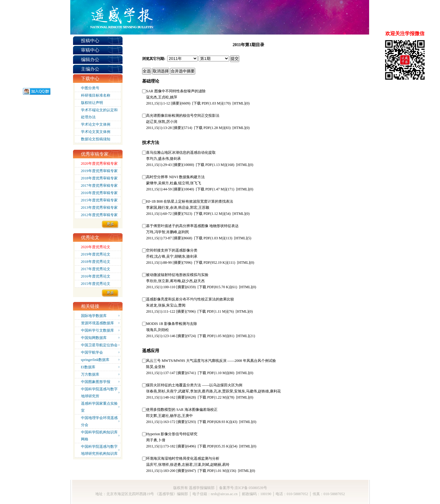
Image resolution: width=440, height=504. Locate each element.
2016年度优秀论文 (96, 276)
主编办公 (90, 69)
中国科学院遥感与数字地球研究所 (99, 393)
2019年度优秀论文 (96, 254)
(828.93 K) (215, 422)
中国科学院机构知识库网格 (99, 436)
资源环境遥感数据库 (97, 323)
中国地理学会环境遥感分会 (99, 421)
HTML (239, 103)
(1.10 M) (213, 373)
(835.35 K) (215, 446)
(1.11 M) (213, 311)
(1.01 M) (213, 471)
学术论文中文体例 (96, 124)
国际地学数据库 (94, 316)
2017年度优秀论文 (96, 269)
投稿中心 (90, 41)
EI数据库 (88, 367)
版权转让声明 (92, 103)
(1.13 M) (211, 165)
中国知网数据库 (94, 338)
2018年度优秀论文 (96, 262)
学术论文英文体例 (96, 132)
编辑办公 (90, 60)
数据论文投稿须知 (96, 139)
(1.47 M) (211, 189)
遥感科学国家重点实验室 (99, 407)
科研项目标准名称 (96, 95)
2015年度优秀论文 (96, 284)
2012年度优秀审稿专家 (99, 215)
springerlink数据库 (95, 360)
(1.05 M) (213, 336)
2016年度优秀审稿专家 (99, 193)
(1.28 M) (209, 128)
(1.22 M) (213, 397)
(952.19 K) (211, 263)
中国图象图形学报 (96, 382)
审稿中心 (90, 50)
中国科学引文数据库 (97, 330)
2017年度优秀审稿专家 (99, 186)
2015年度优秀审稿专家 (99, 200)
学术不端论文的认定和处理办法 (99, 114)
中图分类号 (90, 88)
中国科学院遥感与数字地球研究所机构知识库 (99, 450)
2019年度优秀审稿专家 (99, 171)
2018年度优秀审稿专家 (99, 178)
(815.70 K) (215, 287)
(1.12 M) (209, 214)
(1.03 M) (207, 103)
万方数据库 (90, 374)
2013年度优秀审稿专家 (99, 208)
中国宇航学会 (92, 352)
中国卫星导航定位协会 (99, 345)
